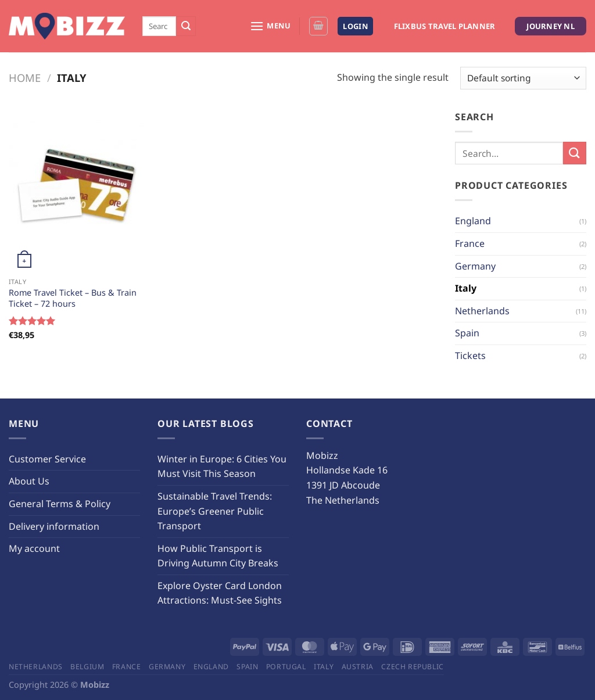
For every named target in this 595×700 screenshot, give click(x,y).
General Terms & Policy (60, 504)
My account (34, 548)
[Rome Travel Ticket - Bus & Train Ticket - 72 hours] (76, 191)
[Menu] (270, 26)
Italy (466, 288)
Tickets (470, 356)
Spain (467, 333)
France (470, 243)
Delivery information (54, 526)
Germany (475, 266)
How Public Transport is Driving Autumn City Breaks (218, 556)
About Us (29, 481)
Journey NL (551, 26)
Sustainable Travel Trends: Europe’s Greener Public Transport (215, 511)
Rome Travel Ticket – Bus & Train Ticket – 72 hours (73, 298)
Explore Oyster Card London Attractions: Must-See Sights (220, 593)
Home (25, 78)
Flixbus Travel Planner (445, 26)
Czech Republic (413, 667)
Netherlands (482, 311)
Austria (358, 667)
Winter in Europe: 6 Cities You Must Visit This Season (222, 466)
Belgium (87, 667)
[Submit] (186, 26)
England (473, 221)
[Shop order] (523, 78)
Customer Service (47, 459)
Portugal (286, 667)
